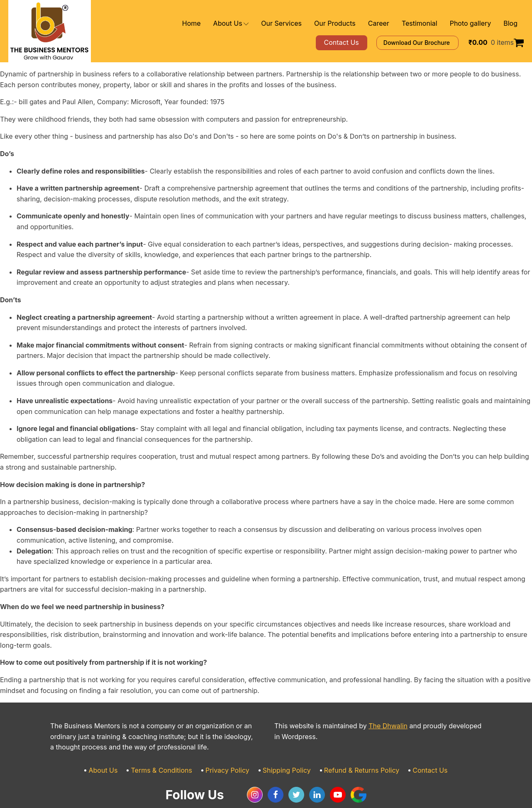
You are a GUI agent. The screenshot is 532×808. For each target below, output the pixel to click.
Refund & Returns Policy (354, 749)
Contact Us (416, 749)
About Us (260, 23)
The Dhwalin (373, 705)
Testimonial (428, 23)
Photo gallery (474, 23)
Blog (511, 23)
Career (392, 23)
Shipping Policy (286, 749)
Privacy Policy (232, 749)
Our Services (305, 23)
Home (223, 23)
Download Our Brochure (429, 43)
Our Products (353, 23)
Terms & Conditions (172, 749)
